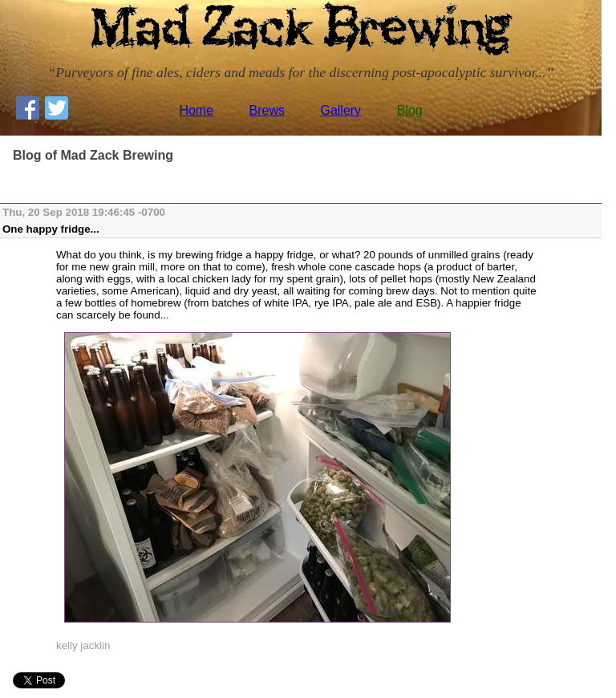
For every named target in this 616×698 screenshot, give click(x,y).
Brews (267, 110)
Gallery (340, 110)
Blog (410, 110)
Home (196, 110)
